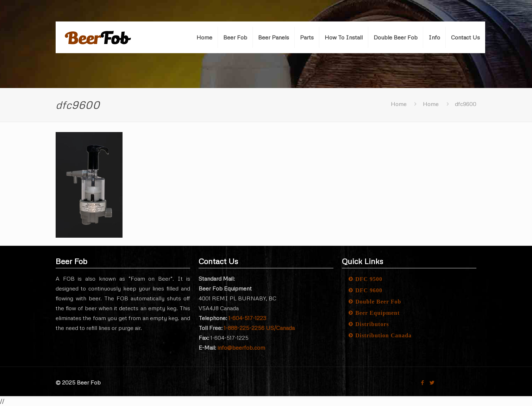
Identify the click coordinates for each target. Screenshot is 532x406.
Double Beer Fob (378, 302)
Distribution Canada (383, 335)
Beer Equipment (377, 313)
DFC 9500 (369, 279)
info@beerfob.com (241, 348)
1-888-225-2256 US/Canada (259, 328)
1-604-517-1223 (247, 318)
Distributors (372, 324)
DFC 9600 (369, 290)
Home (399, 104)
